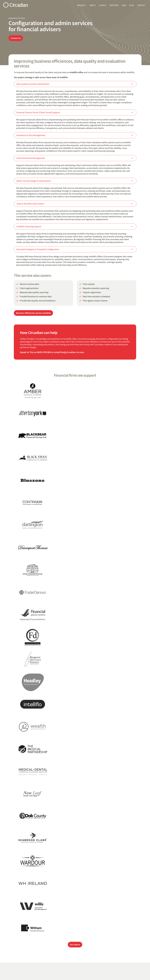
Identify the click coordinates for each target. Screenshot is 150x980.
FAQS (124, 5)
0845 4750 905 (44, 352)
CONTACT (141, 5)
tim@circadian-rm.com (72, 352)
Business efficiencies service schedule (33, 313)
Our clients (75, 945)
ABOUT (93, 5)
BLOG (132, 5)
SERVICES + (82, 5)
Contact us (16, 38)
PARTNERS (114, 5)
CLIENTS (103, 5)
